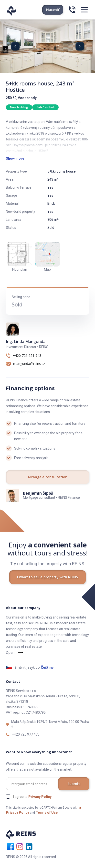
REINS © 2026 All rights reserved (31, 857)
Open (10, 652)
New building (19, 107)
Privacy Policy (40, 797)
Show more (15, 158)
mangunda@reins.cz (29, 364)
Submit (74, 784)
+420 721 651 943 (27, 356)
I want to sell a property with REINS (47, 577)
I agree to (32, 797)
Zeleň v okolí (45, 107)
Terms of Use (47, 813)
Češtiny (47, 667)
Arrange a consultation (47, 477)
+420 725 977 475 (26, 734)
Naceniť (53, 10)
